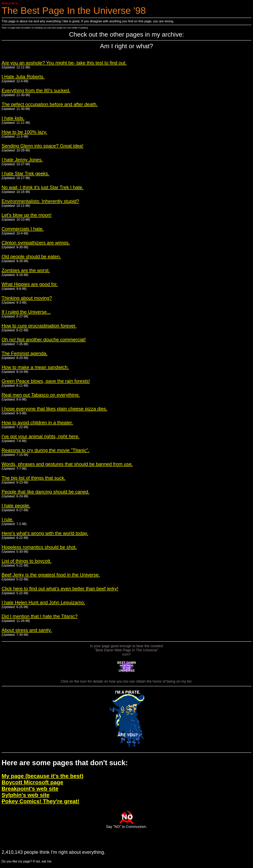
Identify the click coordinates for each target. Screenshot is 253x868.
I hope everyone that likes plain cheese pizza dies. (54, 409)
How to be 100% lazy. (24, 132)
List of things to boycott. (26, 561)
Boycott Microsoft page (32, 782)
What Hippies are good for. (30, 284)
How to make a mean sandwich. (35, 367)
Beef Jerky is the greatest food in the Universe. (51, 575)
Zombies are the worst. (26, 270)
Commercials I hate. (23, 229)
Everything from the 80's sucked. (36, 90)
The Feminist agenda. (25, 353)
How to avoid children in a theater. (37, 423)
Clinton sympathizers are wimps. (36, 243)
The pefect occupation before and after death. (50, 104)
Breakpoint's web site (30, 789)
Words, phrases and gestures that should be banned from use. (67, 464)
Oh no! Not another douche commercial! (44, 340)
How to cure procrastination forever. (39, 326)
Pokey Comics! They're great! (41, 801)
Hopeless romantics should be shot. (39, 547)
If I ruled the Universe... (26, 312)
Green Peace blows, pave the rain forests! (46, 381)
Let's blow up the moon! (27, 215)
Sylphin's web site (25, 795)
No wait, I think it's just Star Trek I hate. (42, 187)
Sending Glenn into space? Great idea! (42, 146)
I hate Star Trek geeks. (25, 173)
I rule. (8, 519)
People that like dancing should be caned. (45, 492)
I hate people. (16, 506)
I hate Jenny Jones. (22, 160)
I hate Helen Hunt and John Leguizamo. (43, 602)
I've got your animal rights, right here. (41, 436)
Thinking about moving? (27, 298)
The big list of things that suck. (34, 478)
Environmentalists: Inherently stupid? (40, 201)
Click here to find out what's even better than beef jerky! (60, 589)
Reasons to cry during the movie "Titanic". (45, 450)
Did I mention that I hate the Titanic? (40, 616)
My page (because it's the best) (42, 776)
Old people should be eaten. (31, 256)
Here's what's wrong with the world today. (45, 533)
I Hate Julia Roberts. (23, 77)
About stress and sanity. (27, 630)
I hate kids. (13, 118)
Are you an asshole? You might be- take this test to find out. (64, 63)
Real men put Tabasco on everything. (41, 395)
